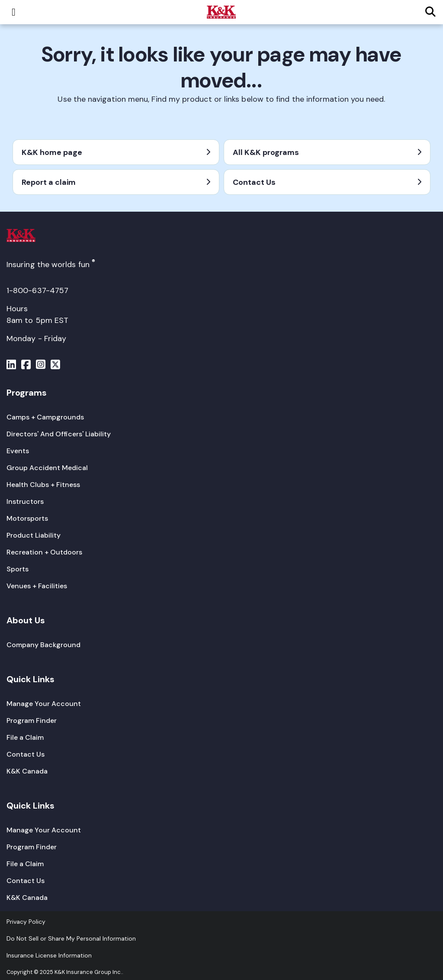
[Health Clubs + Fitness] (43, 485)
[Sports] (18, 569)
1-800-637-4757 (37, 290)
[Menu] (11, 366)
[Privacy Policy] (26, 922)
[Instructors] (25, 501)
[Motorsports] (27, 518)
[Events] (18, 451)
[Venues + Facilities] (37, 586)
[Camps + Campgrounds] (45, 417)
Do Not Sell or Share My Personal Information (71, 938)
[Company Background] (43, 645)
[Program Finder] (32, 720)
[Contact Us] (26, 754)
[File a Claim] (25, 737)
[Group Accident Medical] (47, 468)
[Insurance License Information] (49, 955)
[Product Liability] (34, 535)
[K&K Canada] (27, 771)
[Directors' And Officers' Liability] (59, 434)
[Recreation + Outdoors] (44, 552)
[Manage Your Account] (44, 704)
